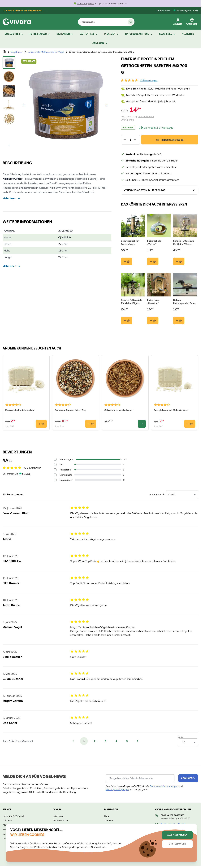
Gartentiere (89, 34)
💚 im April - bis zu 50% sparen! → (100, 4)
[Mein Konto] (178, 22)
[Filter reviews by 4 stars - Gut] (55, 465)
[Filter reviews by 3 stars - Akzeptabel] (55, 470)
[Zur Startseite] (4, 52)
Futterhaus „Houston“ (153, 302)
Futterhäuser (40, 34)
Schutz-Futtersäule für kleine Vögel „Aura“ (184, 242)
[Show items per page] (188, 742)
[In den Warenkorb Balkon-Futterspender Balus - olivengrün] (179, 321)
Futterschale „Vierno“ (154, 242)
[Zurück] (24, 105)
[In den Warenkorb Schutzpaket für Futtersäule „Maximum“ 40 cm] (127, 261)
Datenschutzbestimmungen (164, 786)
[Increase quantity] (137, 140)
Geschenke (167, 34)
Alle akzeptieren (177, 835)
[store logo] (17, 22)
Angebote (100, 43)
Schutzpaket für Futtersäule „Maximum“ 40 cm (131, 242)
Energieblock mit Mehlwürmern (171, 410)
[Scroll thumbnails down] (9, 145)
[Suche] (131, 22)
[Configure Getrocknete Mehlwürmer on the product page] (142, 424)
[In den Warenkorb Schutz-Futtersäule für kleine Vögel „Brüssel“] (127, 321)
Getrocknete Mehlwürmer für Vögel (46, 52)
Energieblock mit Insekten (20, 410)
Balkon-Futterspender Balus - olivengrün (184, 302)
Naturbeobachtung (139, 34)
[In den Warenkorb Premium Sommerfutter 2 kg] (91, 424)
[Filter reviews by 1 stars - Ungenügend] (55, 480)
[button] (129, 80)
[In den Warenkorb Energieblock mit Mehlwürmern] (190, 424)
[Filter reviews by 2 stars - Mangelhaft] (55, 475)
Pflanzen (112, 34)
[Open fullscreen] (65, 103)
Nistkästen (65, 34)
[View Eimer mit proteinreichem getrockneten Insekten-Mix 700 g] (9, 63)
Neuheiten (188, 34)
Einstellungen (177, 844)
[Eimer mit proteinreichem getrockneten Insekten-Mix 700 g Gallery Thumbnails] (9, 103)
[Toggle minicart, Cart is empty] (192, 22)
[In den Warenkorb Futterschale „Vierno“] (153, 261)
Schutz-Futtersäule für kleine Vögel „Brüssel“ (132, 302)
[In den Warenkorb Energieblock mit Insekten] (41, 424)
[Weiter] (106, 105)
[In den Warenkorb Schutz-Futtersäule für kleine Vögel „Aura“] (179, 261)
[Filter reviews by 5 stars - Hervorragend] (55, 459)
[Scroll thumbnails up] (9, 60)
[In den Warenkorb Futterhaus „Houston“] (153, 321)
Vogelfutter (14, 34)
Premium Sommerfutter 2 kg (71, 410)
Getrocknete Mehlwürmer (118, 410)
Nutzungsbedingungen (117, 789)
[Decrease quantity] (124, 140)
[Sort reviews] (182, 494)
